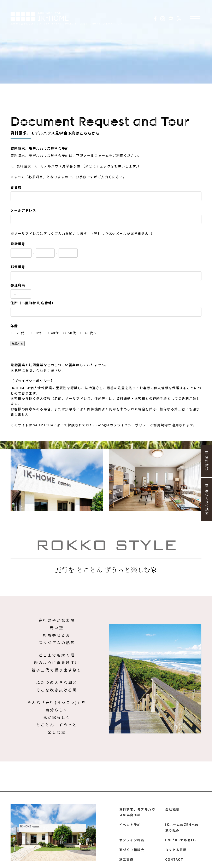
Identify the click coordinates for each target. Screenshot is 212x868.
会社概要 (172, 809)
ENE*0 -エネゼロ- (180, 841)
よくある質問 (176, 852)
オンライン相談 (132, 841)
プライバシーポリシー (132, 425)
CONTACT (174, 862)
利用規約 (161, 425)
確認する (18, 344)
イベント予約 (130, 825)
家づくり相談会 (132, 852)
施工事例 (126, 862)
